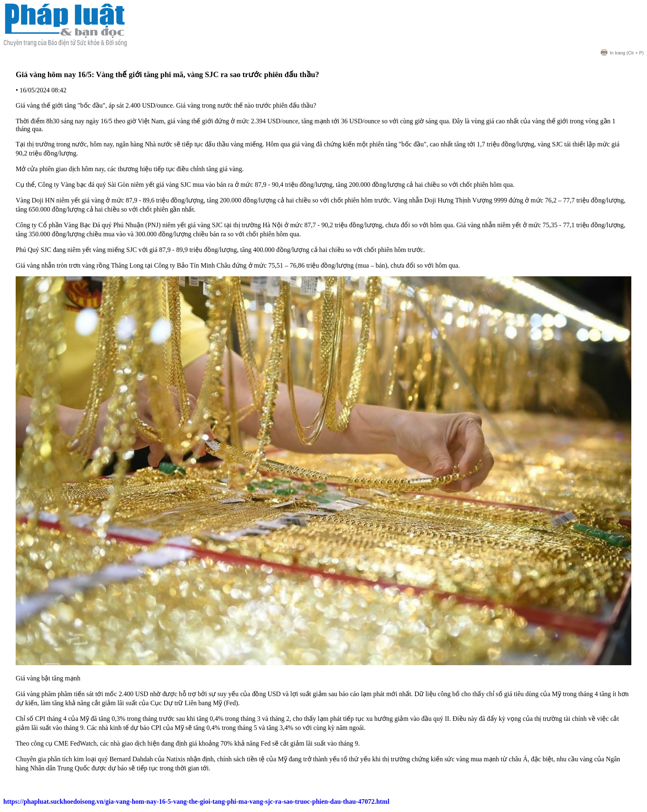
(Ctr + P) (622, 53)
